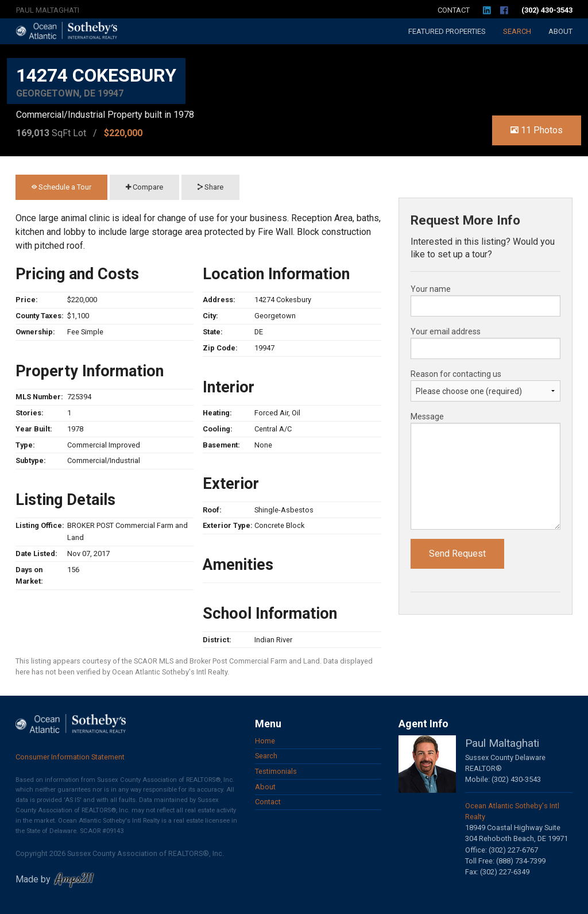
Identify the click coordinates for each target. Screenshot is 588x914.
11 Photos (537, 130)
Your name (431, 289)
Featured (447, 31)
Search (517, 31)
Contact (454, 10)
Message (427, 416)
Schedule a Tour (61, 187)
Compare (144, 187)
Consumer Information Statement (70, 757)
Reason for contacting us (456, 374)
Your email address (446, 331)
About (560, 31)
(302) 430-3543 (547, 10)
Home (265, 741)
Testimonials (276, 771)
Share (210, 187)
